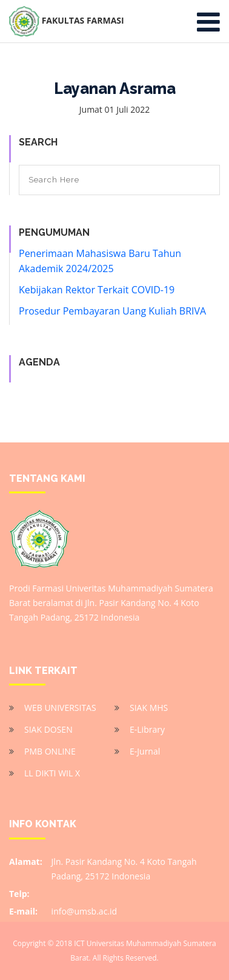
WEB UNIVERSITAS (60, 708)
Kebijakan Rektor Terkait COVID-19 (97, 290)
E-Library (147, 729)
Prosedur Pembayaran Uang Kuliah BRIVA (112, 311)
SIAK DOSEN (48, 729)
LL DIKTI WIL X (52, 773)
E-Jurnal (145, 751)
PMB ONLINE (50, 751)
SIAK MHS (149, 708)
